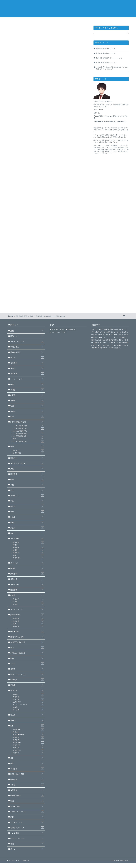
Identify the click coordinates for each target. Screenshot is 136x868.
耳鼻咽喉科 (28, 558)
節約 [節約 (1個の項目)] (65, 332)
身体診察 (27, 373)
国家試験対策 (27, 615)
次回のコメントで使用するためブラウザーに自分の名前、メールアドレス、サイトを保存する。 (47, 279)
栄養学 (27, 669)
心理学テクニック (27, 828)
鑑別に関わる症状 (27, 637)
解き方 (27, 506)
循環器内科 (38, 20)
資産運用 (27, 363)
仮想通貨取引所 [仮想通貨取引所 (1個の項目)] (71, 329)
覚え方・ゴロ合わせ (27, 463)
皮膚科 (28, 550)
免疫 (27, 416)
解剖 (27, 446)
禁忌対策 (27, 579)
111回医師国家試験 (28, 434)
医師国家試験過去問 (27, 422)
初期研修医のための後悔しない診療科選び (110, 122)
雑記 (27, 844)
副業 (27, 817)
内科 (27, 726)
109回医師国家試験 (27, 642)
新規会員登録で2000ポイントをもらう (48, 174)
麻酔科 (27, 368)
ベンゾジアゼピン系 (28, 705)
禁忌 (27, 469)
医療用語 (27, 779)
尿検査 (27, 400)
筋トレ (27, 849)
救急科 (27, 411)
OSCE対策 (27, 631)
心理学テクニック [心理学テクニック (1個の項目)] (56, 332)
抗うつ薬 (28, 700)
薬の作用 (27, 690)
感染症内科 (58, 20)
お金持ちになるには (27, 811)
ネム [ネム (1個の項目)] (63, 329)
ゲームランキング (27, 838)
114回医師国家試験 (28, 441)
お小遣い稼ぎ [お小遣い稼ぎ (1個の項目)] (55, 329)
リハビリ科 (27, 584)
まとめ (27, 663)
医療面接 (27, 474)
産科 (27, 533)
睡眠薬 (28, 694)
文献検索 (27, 574)
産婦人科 (28, 599)
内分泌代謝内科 (28, 735)
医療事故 (27, 590)
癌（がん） (27, 563)
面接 (27, 522)
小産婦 (27, 595)
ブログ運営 (27, 833)
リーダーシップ (27, 609)
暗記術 (27, 406)
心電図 (27, 395)
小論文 (27, 517)
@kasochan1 (98, 110)
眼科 (28, 555)
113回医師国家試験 (28, 428)
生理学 (27, 390)
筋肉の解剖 (28, 453)
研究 (27, 490)
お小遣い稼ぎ (27, 806)
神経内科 (28, 748)
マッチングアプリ (27, 341)
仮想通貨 (27, 790)
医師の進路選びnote (18, 20)
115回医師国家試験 (28, 426)
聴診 (27, 763)
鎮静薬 (28, 707)
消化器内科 (78, 20)
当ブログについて (98, 20)
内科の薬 (28, 697)
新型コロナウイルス (27, 674)
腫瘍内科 (28, 753)
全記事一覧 (118, 20)
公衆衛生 (28, 621)
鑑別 (27, 658)
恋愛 (27, 331)
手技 (27, 485)
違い (27, 647)
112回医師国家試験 (28, 431)
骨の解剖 (28, 450)
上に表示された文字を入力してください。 (24, 287)
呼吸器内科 (28, 730)
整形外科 (28, 548)
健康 (27, 384)
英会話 (27, 528)
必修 (28, 624)
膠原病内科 (28, 750)
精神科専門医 (27, 352)
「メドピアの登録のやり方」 (41, 164)
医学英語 (28, 619)
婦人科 (28, 604)
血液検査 (27, 769)
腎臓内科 (28, 732)
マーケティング (27, 379)
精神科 (28, 545)
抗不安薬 (28, 710)
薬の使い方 (27, 495)
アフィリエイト (27, 822)
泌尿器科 (28, 542)
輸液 (27, 479)
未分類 (27, 785)
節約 (27, 801)
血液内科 (28, 737)
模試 (13, 30)
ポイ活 (27, 357)
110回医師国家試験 (28, 436)
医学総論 (28, 626)
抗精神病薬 (28, 702)
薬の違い (27, 715)
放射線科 (28, 553)
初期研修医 (27, 347)
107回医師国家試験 (27, 653)
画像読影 (27, 458)
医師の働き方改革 (27, 774)
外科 (27, 758)
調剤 (27, 511)
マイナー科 (27, 538)
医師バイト (27, 336)
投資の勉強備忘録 (103, 49)
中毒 (27, 501)
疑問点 (27, 568)
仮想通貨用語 (27, 795)
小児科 (28, 602)
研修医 (27, 685)
